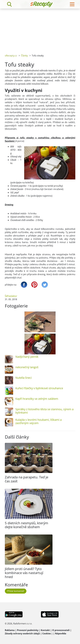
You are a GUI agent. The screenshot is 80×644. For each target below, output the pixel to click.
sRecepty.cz (11, 56)
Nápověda (61, 633)
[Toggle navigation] (72, 4)
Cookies (47, 633)
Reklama (10, 630)
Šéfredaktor (11, 296)
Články (24, 56)
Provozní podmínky (28, 630)
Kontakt (45, 630)
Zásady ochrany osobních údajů (22, 633)
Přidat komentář (16, 591)
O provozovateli (61, 630)
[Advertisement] (40, 29)
